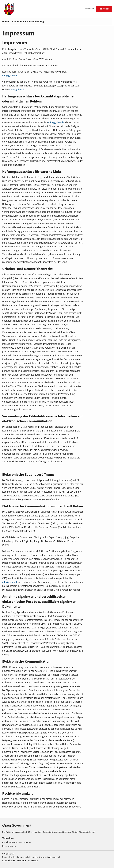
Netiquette (22, 860)
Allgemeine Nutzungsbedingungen (43, 857)
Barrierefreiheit (9, 860)
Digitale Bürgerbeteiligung (83, 832)
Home (5, 22)
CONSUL (28, 832)
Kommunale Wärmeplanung (28, 22)
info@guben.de (17, 90)
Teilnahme (8, 838)
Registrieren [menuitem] (104, 9)
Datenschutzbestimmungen (15, 857)
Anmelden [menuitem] (89, 9)
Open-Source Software (47, 832)
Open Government (17, 825)
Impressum (33, 860)
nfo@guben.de (10, 76)
